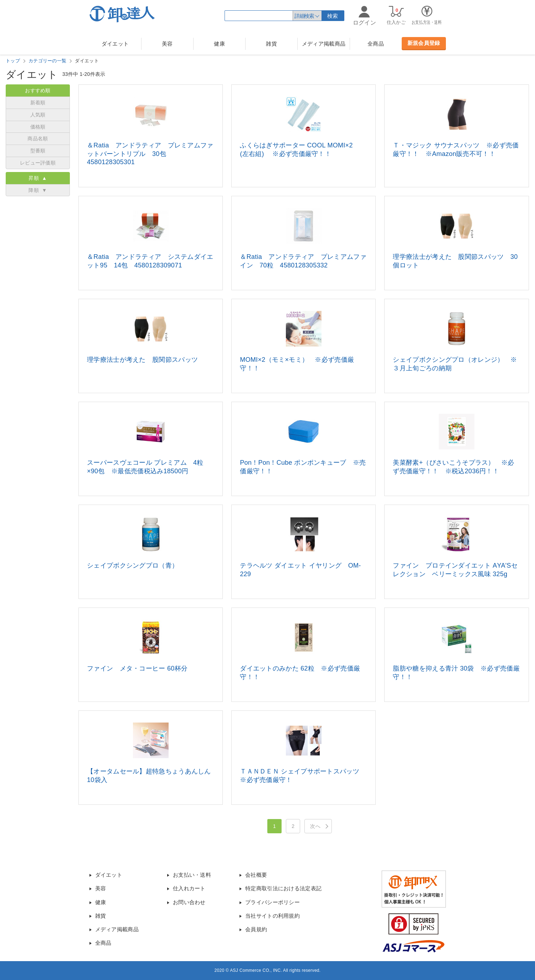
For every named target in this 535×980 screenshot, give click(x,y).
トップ (13, 61)
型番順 (38, 151)
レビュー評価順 (38, 163)
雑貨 (271, 44)
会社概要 (256, 875)
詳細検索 (304, 16)
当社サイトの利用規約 (272, 916)
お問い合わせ (189, 902)
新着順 (38, 103)
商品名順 (38, 139)
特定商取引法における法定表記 (283, 888)
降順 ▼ (38, 190)
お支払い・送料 (192, 875)
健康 (219, 44)
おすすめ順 (38, 90)
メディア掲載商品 (324, 44)
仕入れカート (189, 888)
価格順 (38, 127)
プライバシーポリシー (272, 902)
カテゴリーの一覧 (47, 61)
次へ (315, 826)
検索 (333, 16)
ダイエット (115, 44)
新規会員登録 (424, 43)
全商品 (376, 44)
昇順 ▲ (38, 178)
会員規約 (256, 929)
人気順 (38, 115)
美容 (167, 44)
